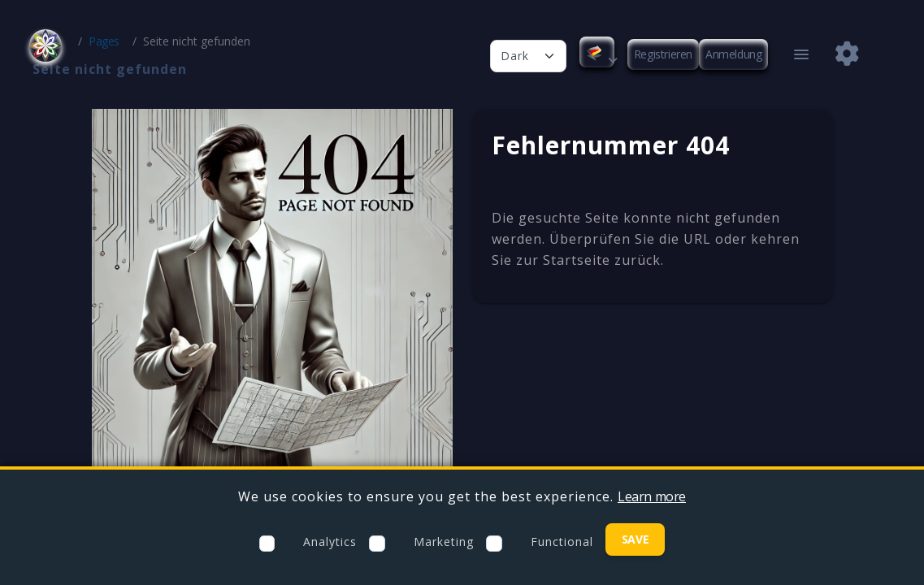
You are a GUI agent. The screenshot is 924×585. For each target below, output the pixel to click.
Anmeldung (733, 54)
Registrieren (663, 54)
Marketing (444, 542)
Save (635, 539)
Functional (562, 542)
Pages (104, 41)
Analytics (330, 542)
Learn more (652, 496)
